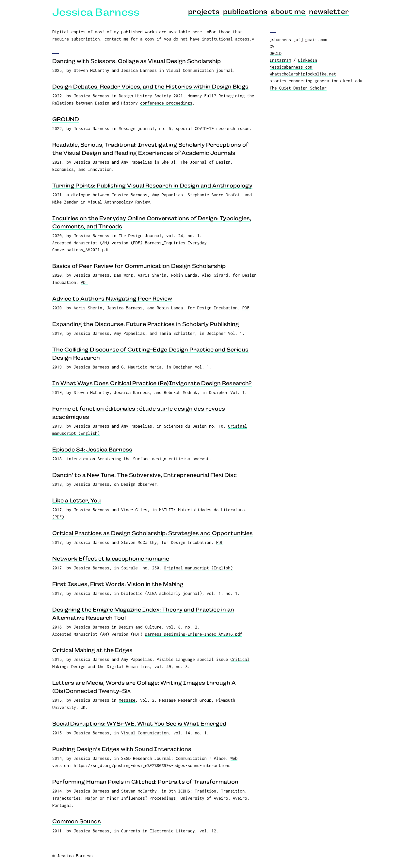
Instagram (280, 60)
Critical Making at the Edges (92, 650)
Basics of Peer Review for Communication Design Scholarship (139, 266)
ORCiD (276, 53)
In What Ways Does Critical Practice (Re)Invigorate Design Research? (152, 383)
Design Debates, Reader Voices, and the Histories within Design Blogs (150, 87)
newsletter (329, 12)
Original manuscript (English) (198, 568)
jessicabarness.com (291, 67)
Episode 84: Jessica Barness (92, 450)
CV (272, 46)
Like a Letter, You (77, 500)
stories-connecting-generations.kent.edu (316, 81)
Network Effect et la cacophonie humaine (111, 559)
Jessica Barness (96, 12)
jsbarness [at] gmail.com (298, 40)
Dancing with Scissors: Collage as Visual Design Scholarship (137, 61)
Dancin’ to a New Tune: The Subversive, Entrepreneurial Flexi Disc (145, 475)
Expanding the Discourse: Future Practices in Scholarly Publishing (146, 324)
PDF (84, 282)
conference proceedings (166, 103)
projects (204, 12)
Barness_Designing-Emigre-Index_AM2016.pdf (194, 634)
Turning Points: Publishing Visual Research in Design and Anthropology (152, 186)
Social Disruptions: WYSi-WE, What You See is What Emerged (139, 724)
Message (127, 700)
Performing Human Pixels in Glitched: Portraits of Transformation (145, 782)
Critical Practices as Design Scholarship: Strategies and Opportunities (153, 533)
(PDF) (58, 517)
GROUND (66, 119)
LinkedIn (308, 60)
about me (288, 12)
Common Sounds (77, 821)
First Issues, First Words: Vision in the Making (118, 584)
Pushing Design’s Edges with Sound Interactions (122, 749)
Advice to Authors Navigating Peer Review (112, 299)
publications (245, 12)
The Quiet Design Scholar (298, 88)
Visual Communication (145, 733)
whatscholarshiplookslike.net (303, 74)
